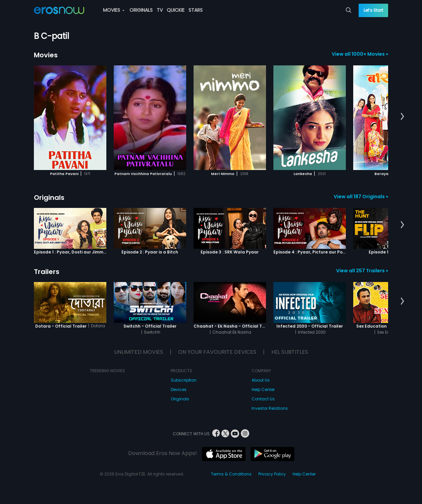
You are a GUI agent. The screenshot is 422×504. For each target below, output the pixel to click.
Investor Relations (270, 408)
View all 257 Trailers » (362, 271)
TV (160, 10)
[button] (402, 117)
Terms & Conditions (231, 474)
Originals (49, 198)
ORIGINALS (141, 10)
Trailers (47, 272)
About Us (261, 380)
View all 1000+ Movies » (360, 54)
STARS (196, 10)
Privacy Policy (272, 474)
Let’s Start (373, 10)
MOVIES (114, 10)
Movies (46, 55)
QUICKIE (176, 10)
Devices (179, 389)
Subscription (184, 380)
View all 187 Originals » (361, 197)
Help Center (263, 389)
